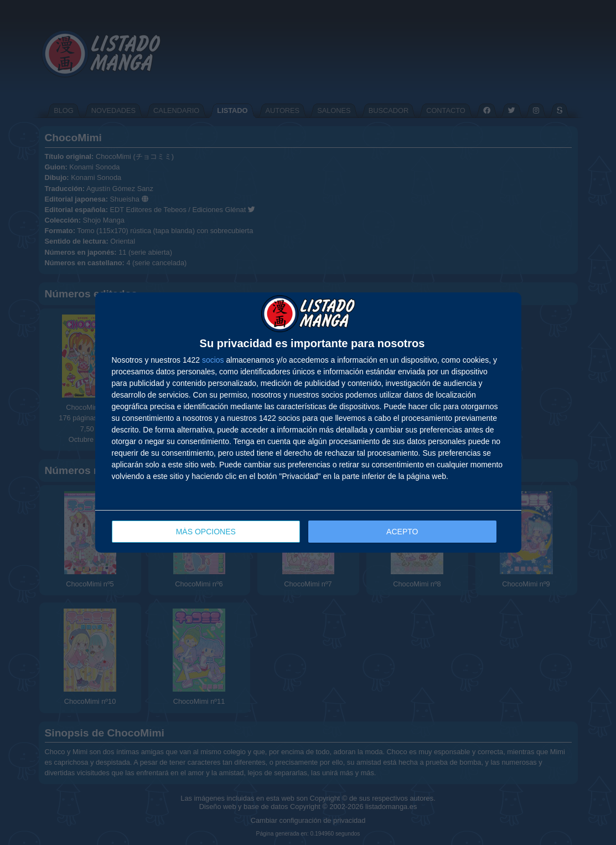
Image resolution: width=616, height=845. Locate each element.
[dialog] (308, 423)
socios (213, 360)
